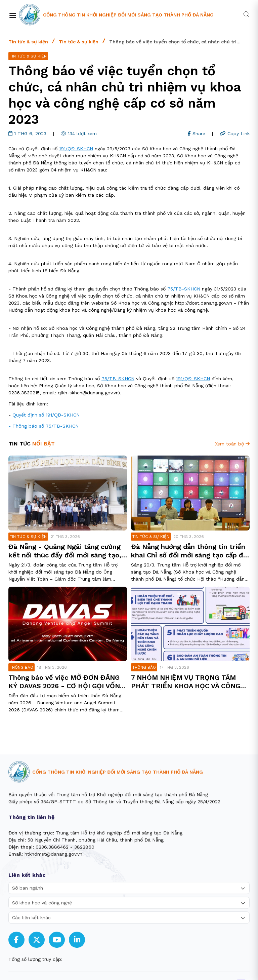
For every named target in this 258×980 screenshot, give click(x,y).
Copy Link (235, 133)
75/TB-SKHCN (184, 289)
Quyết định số (29, 415)
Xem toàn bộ (232, 444)
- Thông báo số (27, 426)
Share (197, 133)
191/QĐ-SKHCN (76, 149)
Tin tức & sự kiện (28, 42)
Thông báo (21, 667)
